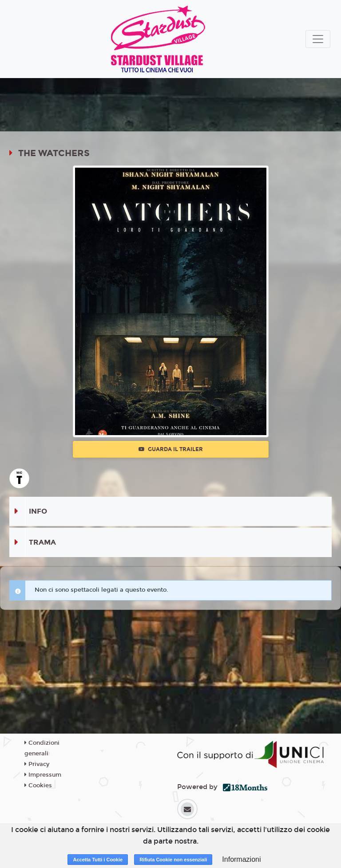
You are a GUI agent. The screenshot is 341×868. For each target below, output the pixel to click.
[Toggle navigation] (318, 39)
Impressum (43, 775)
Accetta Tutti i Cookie (98, 860)
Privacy (37, 764)
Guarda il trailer (171, 449)
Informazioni (241, 859)
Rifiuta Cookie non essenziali (173, 860)
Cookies (38, 786)
